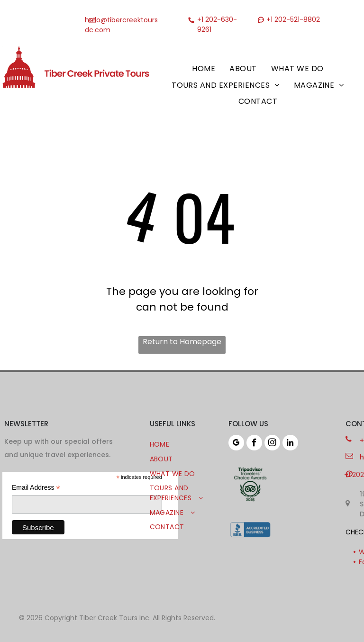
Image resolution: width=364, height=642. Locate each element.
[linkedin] (290, 444)
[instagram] (272, 444)
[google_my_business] (236, 444)
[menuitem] (204, 69)
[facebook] (254, 444)
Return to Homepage (182, 342)
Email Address (36, 488)
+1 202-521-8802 (293, 19)
